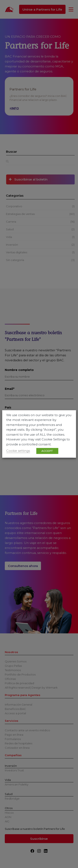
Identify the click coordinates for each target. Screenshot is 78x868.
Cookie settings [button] (18, 451)
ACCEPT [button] (47, 451)
